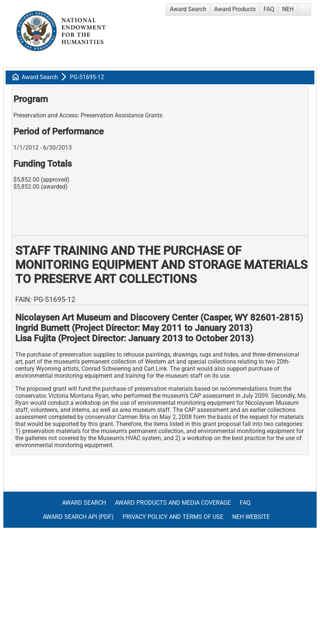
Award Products (235, 9)
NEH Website (251, 517)
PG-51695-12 (87, 77)
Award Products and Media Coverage (173, 503)
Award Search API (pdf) (78, 517)
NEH (288, 9)
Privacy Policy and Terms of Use (173, 517)
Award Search (188, 9)
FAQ (269, 9)
